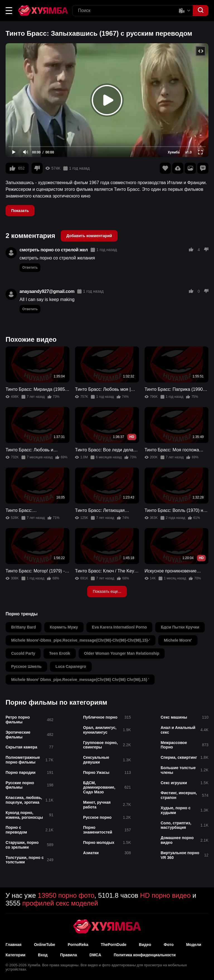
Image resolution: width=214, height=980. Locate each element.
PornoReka (78, 945)
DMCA (95, 955)
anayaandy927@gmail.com (47, 291)
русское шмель (26, 666)
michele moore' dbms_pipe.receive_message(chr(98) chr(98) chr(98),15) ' (80, 680)
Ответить (30, 268)
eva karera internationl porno (120, 627)
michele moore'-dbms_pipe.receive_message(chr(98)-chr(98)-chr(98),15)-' (81, 640)
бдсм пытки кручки (180, 627)
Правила (69, 955)
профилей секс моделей (60, 903)
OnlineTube (45, 945)
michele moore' (178, 640)
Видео (145, 945)
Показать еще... (107, 591)
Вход (43, 955)
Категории (15, 955)
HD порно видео (165, 895)
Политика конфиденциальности (145, 955)
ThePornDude (114, 945)
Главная (14, 945)
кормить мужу (64, 627)
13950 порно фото (66, 895)
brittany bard (24, 627)
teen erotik (59, 653)
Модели (194, 945)
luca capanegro (71, 666)
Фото (169, 945)
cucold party (23, 653)
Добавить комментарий (89, 236)
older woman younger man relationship (122, 653)
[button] (9, 11)
